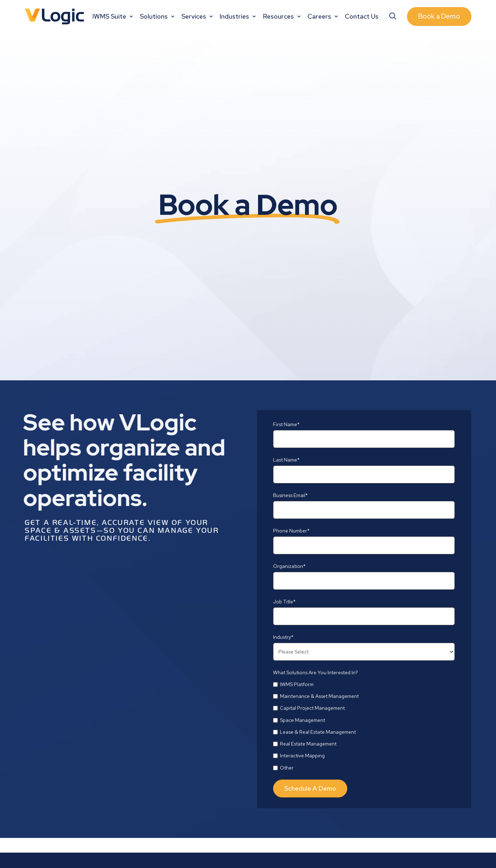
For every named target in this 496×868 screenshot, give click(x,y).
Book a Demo (439, 16)
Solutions (158, 16)
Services (198, 16)
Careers (323, 16)
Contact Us (362, 16)
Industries (239, 16)
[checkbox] (364, 726)
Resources (282, 16)
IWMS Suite (113, 16)
